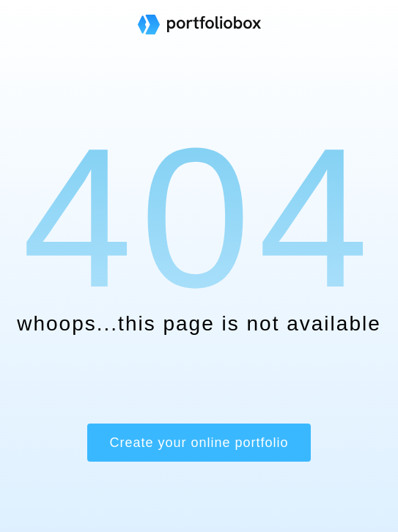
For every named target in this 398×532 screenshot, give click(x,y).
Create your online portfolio (199, 443)
